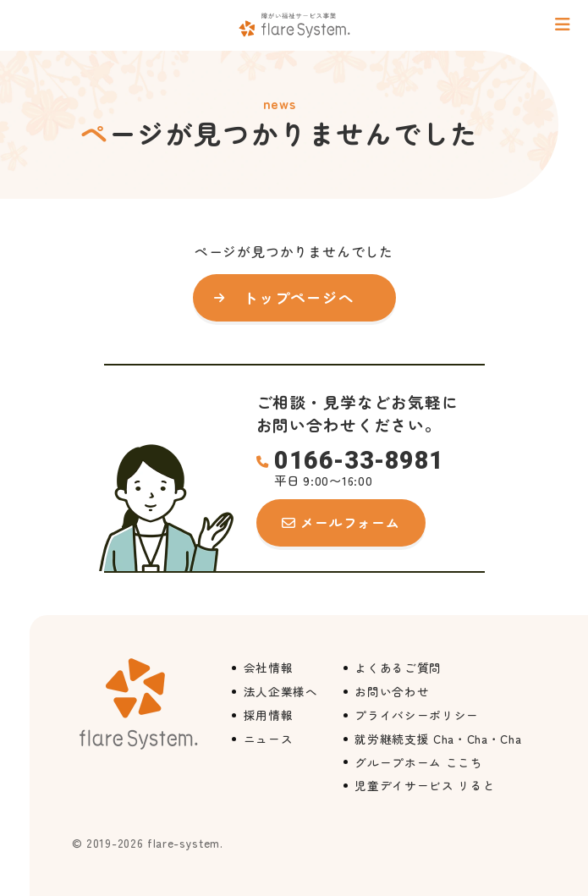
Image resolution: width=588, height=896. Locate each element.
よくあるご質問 (398, 668)
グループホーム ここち (418, 762)
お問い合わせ (392, 691)
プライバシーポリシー (417, 715)
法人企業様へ (281, 691)
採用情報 (269, 715)
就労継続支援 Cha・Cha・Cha (438, 739)
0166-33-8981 (359, 461)
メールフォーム (350, 522)
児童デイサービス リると (425, 785)
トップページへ (299, 297)
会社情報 (269, 668)
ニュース (269, 739)
